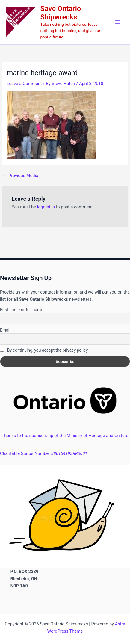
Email (5, 330)
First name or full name (22, 310)
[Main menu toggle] (118, 22)
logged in (46, 207)
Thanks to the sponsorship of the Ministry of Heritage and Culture (65, 436)
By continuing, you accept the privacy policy (44, 350)
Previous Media (21, 176)
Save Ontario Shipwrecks (61, 13)
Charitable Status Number (44, 453)
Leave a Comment (24, 84)
